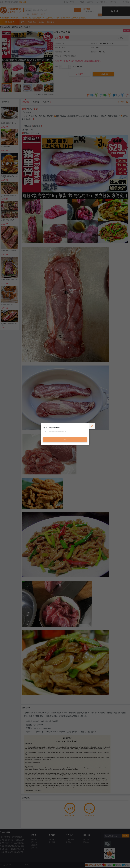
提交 (65, 440)
